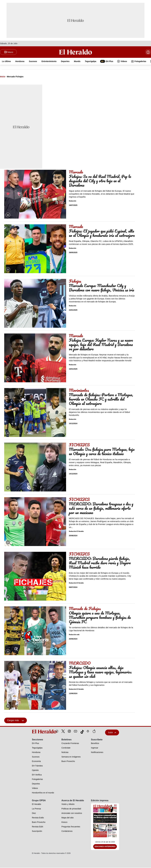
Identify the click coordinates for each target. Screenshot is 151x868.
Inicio (3, 77)
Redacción (73, 201)
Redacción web (74, 635)
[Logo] (75, 52)
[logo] (38, 732)
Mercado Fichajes (15, 77)
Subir (112, 733)
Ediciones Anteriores (105, 847)
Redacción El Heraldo (76, 532)
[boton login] (148, 52)
